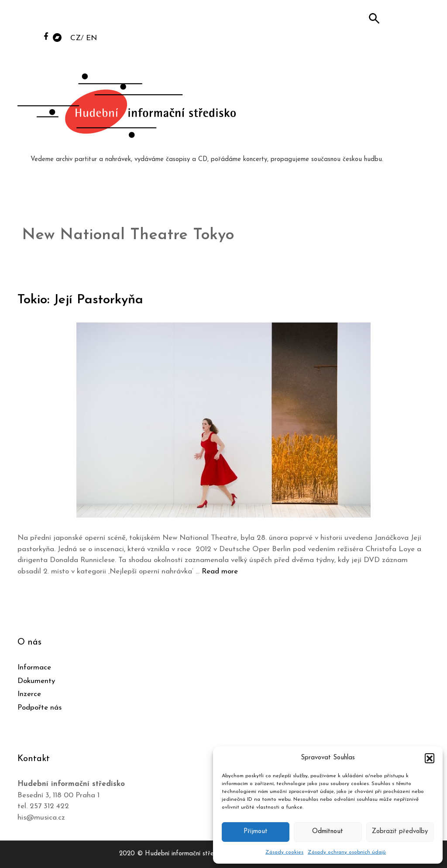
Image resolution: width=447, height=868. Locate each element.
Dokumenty (36, 681)
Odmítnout (328, 832)
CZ (76, 38)
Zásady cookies (284, 852)
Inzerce (29, 694)
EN (91, 38)
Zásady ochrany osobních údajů (347, 852)
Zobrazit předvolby (400, 832)
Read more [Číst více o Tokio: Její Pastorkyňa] (220, 571)
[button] (430, 758)
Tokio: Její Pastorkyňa (80, 300)
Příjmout (256, 832)
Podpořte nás (40, 708)
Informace (34, 667)
